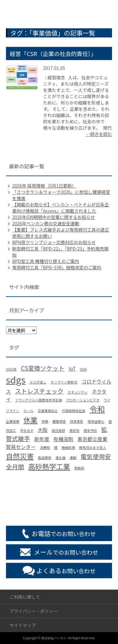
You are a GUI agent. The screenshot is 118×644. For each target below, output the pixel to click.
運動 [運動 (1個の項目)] (73, 458)
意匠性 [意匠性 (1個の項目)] (74, 431)
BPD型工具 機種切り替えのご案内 (46, 261)
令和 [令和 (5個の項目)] (97, 409)
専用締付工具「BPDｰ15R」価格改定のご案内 (57, 267)
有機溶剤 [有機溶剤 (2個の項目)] (63, 439)
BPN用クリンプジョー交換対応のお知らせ (54, 242)
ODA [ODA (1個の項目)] (83, 369)
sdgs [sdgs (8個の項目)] (16, 379)
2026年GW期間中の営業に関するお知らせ (54, 217)
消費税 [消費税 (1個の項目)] (45, 448)
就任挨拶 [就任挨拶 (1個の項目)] (58, 431)
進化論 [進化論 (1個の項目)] (60, 458)
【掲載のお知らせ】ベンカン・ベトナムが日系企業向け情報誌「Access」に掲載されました (61, 208)
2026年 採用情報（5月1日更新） (44, 186)
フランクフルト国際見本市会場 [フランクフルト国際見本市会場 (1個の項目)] (39, 400)
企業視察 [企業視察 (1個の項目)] (13, 421)
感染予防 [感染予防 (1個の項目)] (90, 431)
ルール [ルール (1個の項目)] (29, 411)
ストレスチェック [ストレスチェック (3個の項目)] (39, 391)
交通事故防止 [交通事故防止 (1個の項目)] (48, 411)
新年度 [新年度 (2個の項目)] (42, 439)
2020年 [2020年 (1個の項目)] (11, 369)
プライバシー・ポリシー (34, 611)
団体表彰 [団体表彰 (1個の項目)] (77, 421)
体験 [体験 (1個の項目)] (45, 421)
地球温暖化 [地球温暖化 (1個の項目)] (96, 421)
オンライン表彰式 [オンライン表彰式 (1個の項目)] (64, 382)
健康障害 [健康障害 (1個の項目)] (59, 421)
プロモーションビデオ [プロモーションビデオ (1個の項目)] (83, 400)
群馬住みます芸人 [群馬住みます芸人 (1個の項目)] (93, 448)
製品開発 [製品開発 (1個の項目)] (45, 458)
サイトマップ (23, 625)
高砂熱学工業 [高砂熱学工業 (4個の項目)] (49, 466)
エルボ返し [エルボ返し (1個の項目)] (38, 382)
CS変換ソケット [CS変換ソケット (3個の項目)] (43, 368)
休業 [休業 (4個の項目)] (31, 420)
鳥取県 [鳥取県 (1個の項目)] (79, 468)
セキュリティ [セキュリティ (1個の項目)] (78, 392)
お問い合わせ (66, 571)
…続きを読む (99, 134)
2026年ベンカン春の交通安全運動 (46, 223)
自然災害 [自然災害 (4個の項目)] (20, 456)
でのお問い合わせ (64, 533)
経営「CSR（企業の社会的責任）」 (53, 53)
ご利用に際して (25, 597)
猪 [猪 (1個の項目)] (56, 448)
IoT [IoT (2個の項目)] (72, 369)
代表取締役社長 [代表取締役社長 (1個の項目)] (74, 411)
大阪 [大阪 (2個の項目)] (43, 430)
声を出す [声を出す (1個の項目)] (27, 431)
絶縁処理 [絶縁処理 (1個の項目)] (68, 448)
